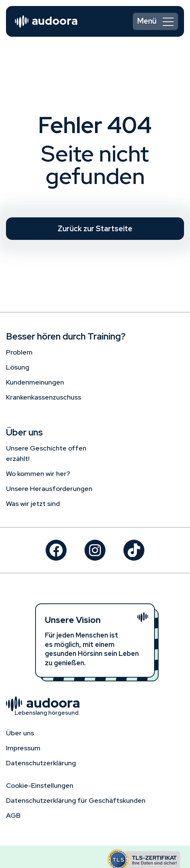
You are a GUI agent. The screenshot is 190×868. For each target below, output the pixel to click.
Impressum (23, 748)
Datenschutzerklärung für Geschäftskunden (76, 800)
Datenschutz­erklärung (41, 763)
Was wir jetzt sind (33, 504)
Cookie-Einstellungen (40, 785)
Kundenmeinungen (35, 382)
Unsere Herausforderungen (49, 489)
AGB (13, 815)
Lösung (18, 367)
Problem (19, 352)
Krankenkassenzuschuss (44, 397)
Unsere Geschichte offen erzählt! (46, 453)
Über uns (20, 733)
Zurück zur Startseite (95, 229)
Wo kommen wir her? (38, 474)
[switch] (155, 21)
